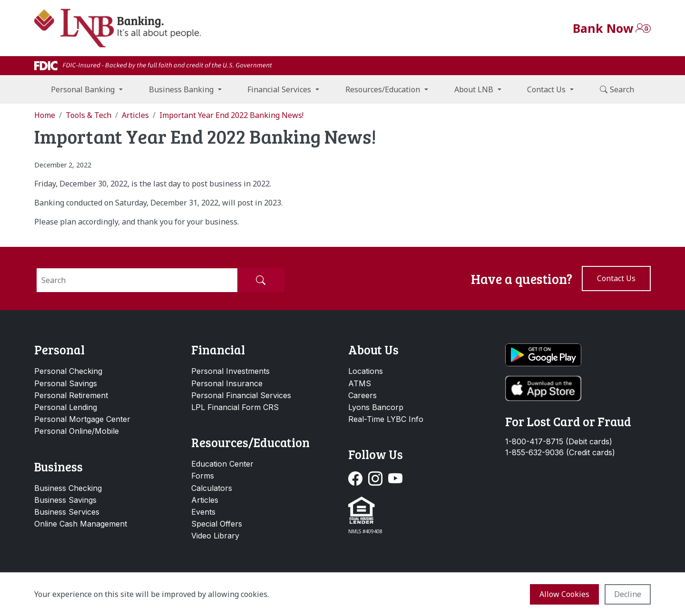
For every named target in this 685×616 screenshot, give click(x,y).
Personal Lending (66, 407)
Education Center (222, 464)
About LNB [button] (474, 89)
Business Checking (68, 488)
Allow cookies (564, 594)
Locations (366, 371)
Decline (628, 594)
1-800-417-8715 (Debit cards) (559, 442)
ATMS (360, 383)
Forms (203, 476)
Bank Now (603, 28)
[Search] (137, 280)
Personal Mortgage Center (82, 419)
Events (203, 512)
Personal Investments (230, 371)
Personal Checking (68, 371)
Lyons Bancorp (376, 407)
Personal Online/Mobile (77, 431)
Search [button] (617, 89)
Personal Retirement (71, 395)
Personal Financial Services (241, 395)
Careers (362, 395)
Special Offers (217, 524)
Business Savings (65, 500)
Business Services (67, 512)
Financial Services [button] (279, 89)
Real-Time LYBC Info (386, 419)
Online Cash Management (81, 524)
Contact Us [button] (546, 89)
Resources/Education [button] (383, 89)
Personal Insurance (227, 383)
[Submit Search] (261, 280)
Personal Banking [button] (83, 89)
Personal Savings (66, 383)
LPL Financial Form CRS (235, 407)
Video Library (215, 536)
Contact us (616, 278)
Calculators (212, 488)
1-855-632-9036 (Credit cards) (560, 453)
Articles (205, 500)
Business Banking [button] (181, 89)
